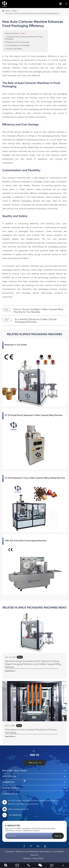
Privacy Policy (38, 858)
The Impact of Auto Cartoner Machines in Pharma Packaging (31, 731)
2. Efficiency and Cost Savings (17, 42)
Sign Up (58, 836)
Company (8, 782)
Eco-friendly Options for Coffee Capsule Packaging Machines (36, 321)
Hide (23, 33)
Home (8, 11)
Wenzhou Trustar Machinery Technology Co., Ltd (36, 852)
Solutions (9, 776)
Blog (15, 11)
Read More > (10, 671)
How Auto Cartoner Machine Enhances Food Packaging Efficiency (32, 13)
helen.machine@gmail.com (16, 809)
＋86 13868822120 (12, 815)
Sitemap (27, 858)
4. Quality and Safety (13, 49)
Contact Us (10, 794)
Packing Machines (15, 771)
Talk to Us (34, 763)
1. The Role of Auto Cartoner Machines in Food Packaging (24, 38)
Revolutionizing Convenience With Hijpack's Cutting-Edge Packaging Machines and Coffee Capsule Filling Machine (33, 664)
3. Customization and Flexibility (17, 45)
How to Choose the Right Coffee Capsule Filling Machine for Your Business (38, 311)
